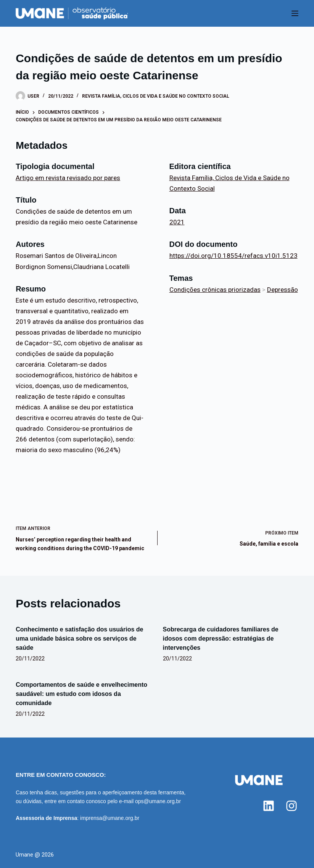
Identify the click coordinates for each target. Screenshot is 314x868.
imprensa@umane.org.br (110, 818)
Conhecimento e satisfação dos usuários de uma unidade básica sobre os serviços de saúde (79, 639)
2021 (177, 222)
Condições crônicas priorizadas (215, 290)
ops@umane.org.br (158, 801)
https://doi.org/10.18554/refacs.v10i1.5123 (233, 256)
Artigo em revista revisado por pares (68, 178)
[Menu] (295, 13)
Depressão (283, 290)
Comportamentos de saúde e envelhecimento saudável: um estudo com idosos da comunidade (81, 694)
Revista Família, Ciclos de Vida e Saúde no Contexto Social (156, 96)
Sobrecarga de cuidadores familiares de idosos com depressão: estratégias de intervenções (221, 639)
